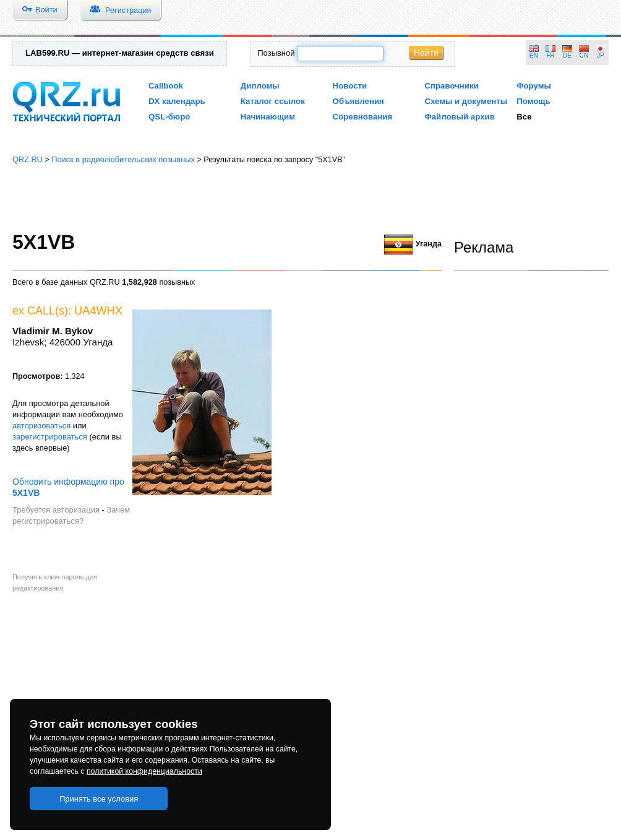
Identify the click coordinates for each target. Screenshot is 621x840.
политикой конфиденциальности (144, 771)
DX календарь (177, 101)
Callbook (166, 86)
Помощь (533, 101)
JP (601, 55)
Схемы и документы (466, 101)
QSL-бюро (169, 117)
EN (534, 55)
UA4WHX (98, 311)
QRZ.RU (28, 159)
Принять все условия (99, 799)
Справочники (451, 86)
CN (584, 55)
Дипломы (260, 86)
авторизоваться (41, 426)
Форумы (534, 86)
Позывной (276, 53)
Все (524, 117)
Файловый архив (459, 117)
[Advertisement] (311, 198)
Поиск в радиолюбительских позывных (123, 159)
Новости (350, 86)
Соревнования (363, 117)
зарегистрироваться (50, 437)
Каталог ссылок (273, 101)
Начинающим (268, 117)
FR (550, 55)
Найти (426, 53)
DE (567, 55)
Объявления (358, 101)
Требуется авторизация (56, 510)
